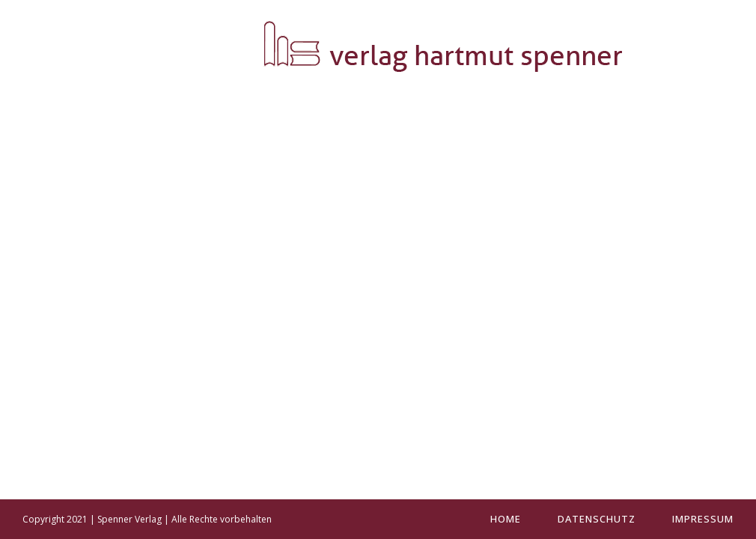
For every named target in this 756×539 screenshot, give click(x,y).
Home (506, 519)
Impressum (703, 519)
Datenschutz (597, 519)
